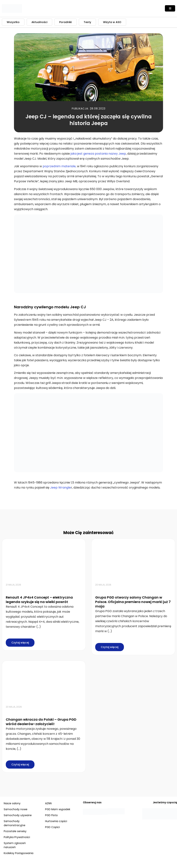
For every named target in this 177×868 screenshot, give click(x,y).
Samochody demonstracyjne (15, 823)
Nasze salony (12, 803)
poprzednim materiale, (59, 166)
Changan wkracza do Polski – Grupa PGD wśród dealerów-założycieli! (41, 722)
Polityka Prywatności (17, 837)
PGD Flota (51, 815)
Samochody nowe (16, 809)
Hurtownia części (56, 821)
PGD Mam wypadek (58, 809)
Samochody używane (18, 815)
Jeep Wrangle (60, 488)
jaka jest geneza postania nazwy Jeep (98, 154)
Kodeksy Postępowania (19, 853)
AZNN (48, 803)
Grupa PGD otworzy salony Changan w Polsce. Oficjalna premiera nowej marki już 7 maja (133, 602)
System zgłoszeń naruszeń (15, 845)
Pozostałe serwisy (15, 831)
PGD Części (52, 827)
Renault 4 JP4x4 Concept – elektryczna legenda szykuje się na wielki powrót (39, 600)
